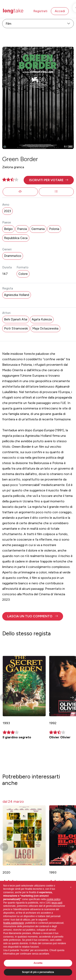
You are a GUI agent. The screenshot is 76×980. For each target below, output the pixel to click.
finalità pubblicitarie (14, 923)
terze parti (57, 903)
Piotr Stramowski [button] (16, 328)
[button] (49, 180)
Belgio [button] (8, 229)
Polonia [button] (54, 229)
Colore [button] (23, 274)
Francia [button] (22, 229)
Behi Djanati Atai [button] (16, 319)
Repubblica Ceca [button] (16, 238)
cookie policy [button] (53, 899)
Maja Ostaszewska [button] (45, 328)
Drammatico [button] (13, 256)
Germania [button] (38, 229)
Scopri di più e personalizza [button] (38, 972)
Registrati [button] (40, 11)
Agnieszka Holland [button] (17, 295)
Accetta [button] (38, 963)
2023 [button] (7, 211)
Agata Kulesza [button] (42, 319)
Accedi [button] (60, 11)
